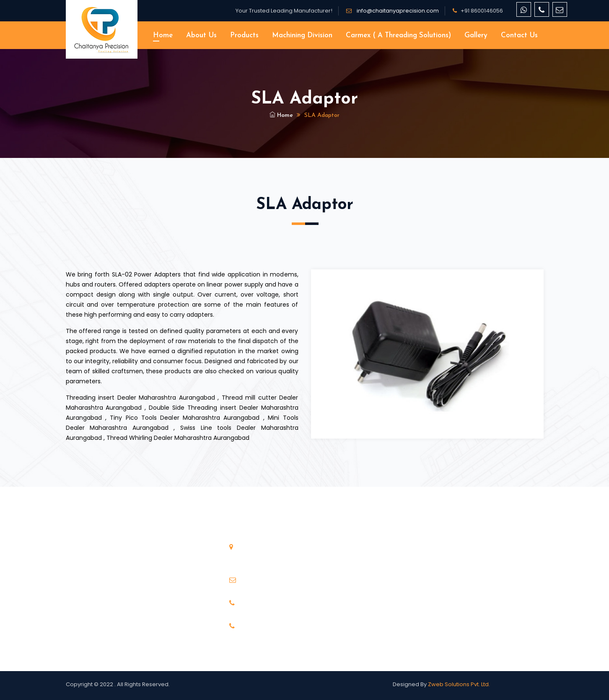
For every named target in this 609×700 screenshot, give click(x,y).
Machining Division (302, 35)
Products (244, 35)
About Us (201, 35)
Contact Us (519, 35)
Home (163, 35)
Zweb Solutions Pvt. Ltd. (459, 684)
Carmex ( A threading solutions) (398, 35)
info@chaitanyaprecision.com (397, 11)
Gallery (476, 35)
